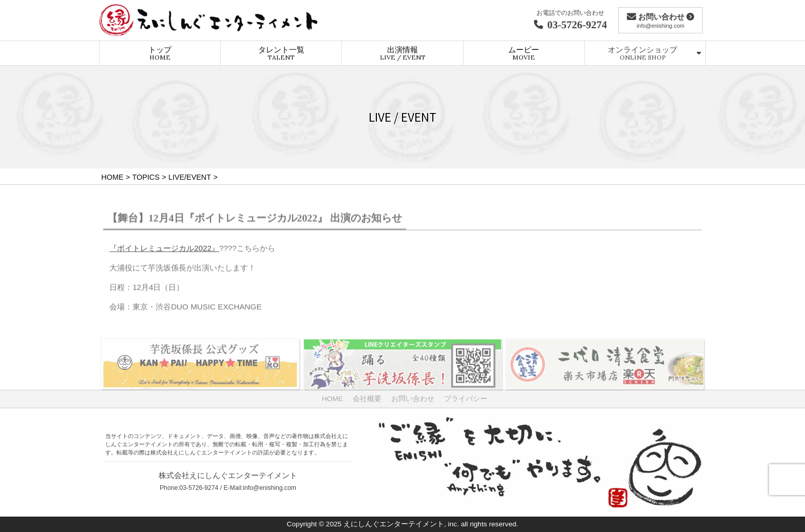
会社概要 (367, 399)
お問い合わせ (413, 399)
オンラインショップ (643, 53)
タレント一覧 (281, 53)
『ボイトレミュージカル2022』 (164, 251)
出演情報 (403, 53)
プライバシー (466, 399)
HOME (332, 399)
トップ (160, 53)
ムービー (524, 53)
